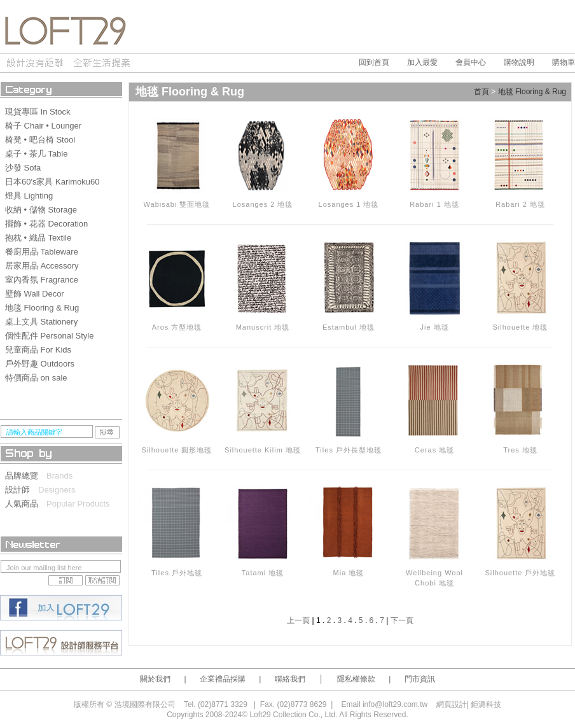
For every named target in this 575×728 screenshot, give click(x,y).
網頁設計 (452, 704)
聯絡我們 (290, 679)
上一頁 (298, 620)
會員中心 (471, 62)
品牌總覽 (26, 476)
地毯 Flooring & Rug (532, 92)
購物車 (564, 62)
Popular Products (78, 504)
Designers (57, 490)
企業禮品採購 (223, 679)
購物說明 (519, 62)
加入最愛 (422, 62)
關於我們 (155, 679)
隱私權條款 (356, 679)
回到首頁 (374, 62)
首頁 (481, 92)
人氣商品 (26, 504)
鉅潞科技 (486, 704)
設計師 (22, 490)
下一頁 (402, 620)
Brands (59, 476)
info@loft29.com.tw (395, 704)
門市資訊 (420, 679)
